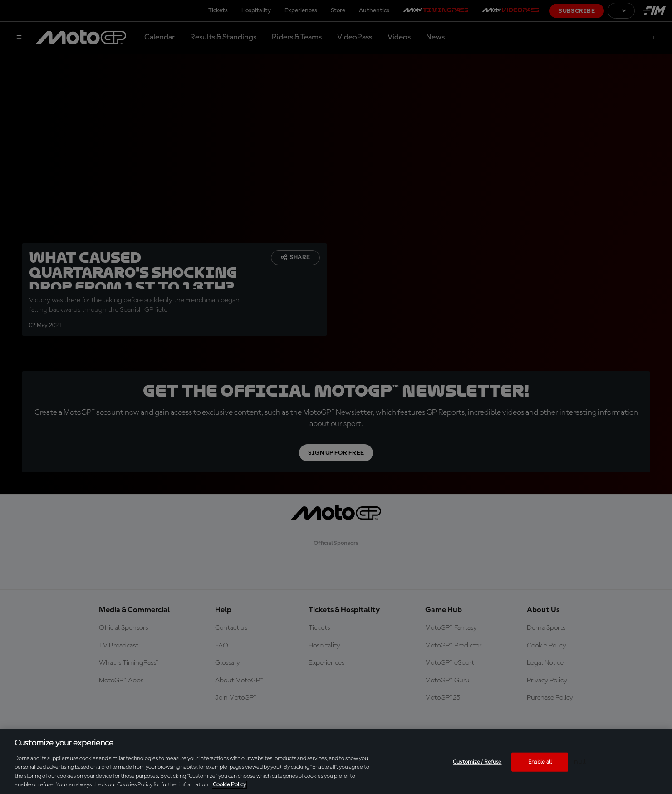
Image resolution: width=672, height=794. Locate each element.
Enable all (540, 762)
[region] (336, 762)
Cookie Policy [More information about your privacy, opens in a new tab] (229, 785)
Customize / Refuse (477, 762)
